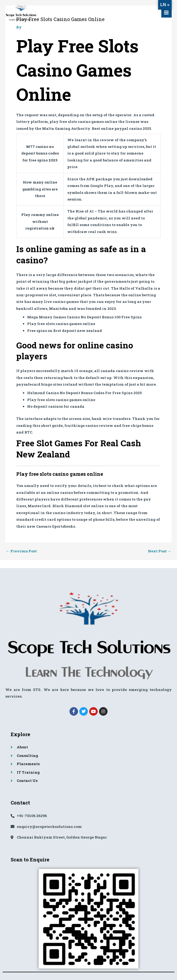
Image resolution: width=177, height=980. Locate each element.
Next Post (160, 551)
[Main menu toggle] (166, 13)
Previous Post (21, 551)
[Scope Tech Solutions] (21, 13)
